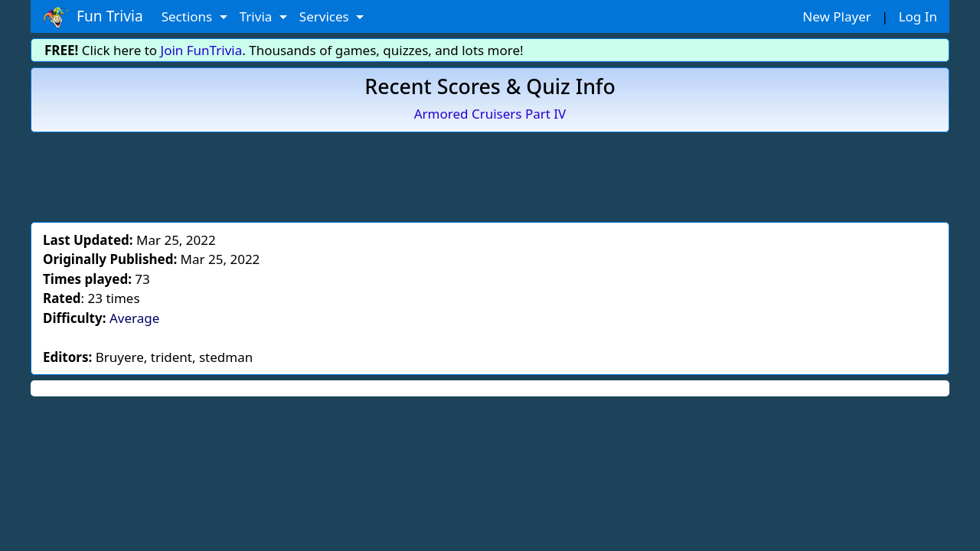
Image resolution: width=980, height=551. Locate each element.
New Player (836, 16)
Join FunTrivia (202, 50)
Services (326, 16)
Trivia (258, 16)
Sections (189, 16)
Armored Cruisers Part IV (490, 114)
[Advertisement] (490, 174)
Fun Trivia (93, 17)
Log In (918, 16)
